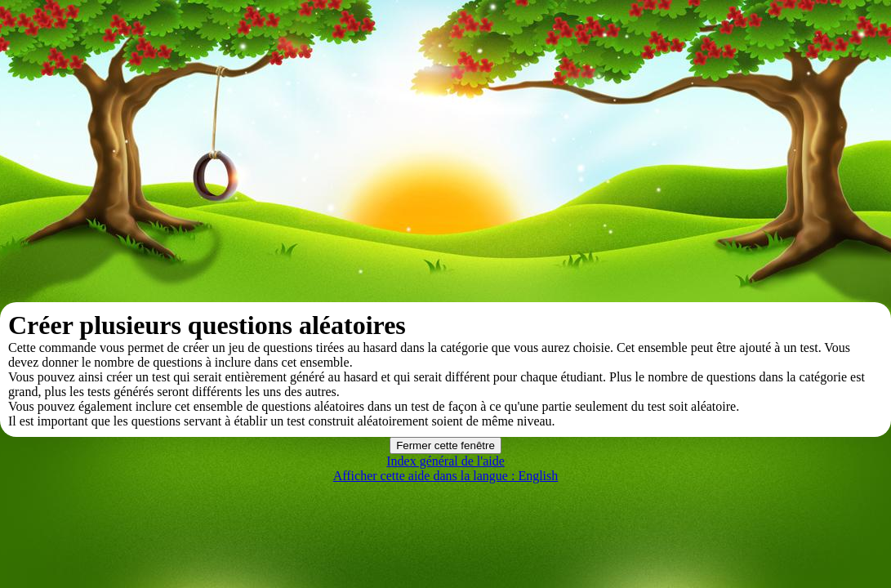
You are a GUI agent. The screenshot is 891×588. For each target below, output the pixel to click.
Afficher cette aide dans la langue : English (446, 476)
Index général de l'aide (445, 461)
